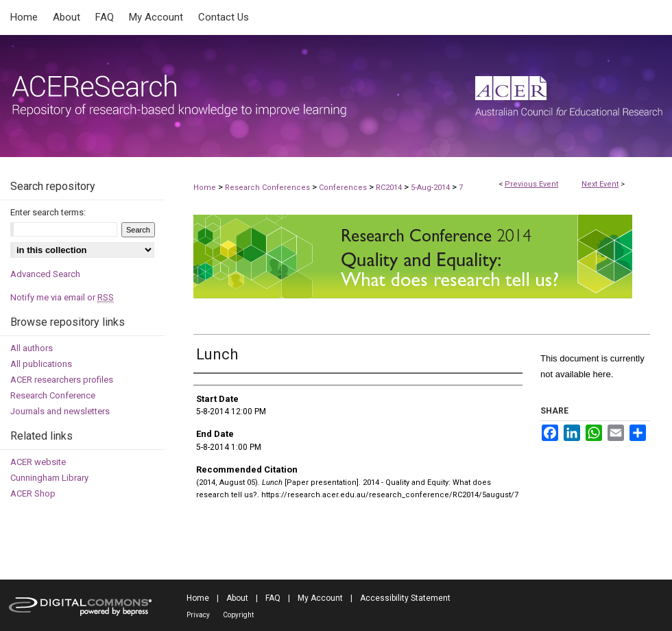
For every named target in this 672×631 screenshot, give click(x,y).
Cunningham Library (49, 478)
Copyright (238, 615)
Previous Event (531, 184)
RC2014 (390, 188)
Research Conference (53, 395)
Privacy (198, 615)
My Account (320, 598)
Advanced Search (45, 274)
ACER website (38, 462)
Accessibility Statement (405, 598)
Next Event (600, 184)
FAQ (273, 598)
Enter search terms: (48, 212)
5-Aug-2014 (431, 188)
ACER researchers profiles (62, 380)
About (237, 598)
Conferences (344, 188)
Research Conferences (268, 188)
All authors (32, 348)
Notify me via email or (62, 297)
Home (205, 188)
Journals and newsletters (60, 411)
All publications (41, 364)
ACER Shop (33, 493)
